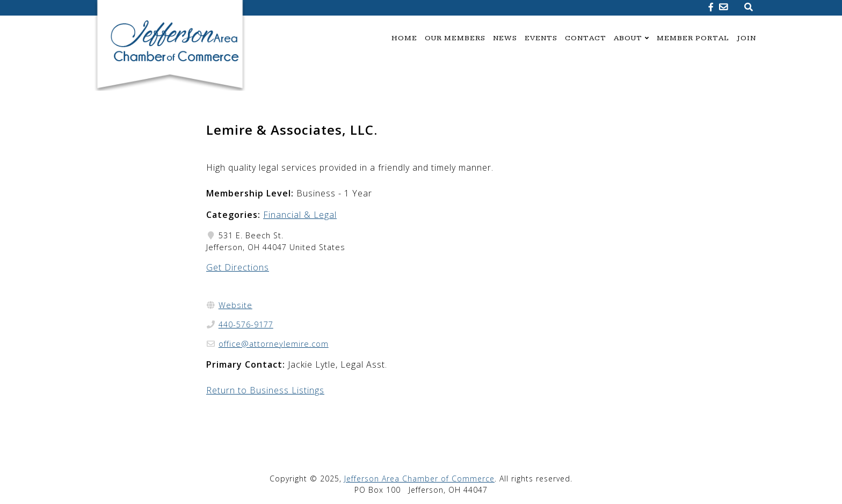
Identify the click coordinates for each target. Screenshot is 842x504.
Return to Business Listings (265, 390)
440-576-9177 (246, 324)
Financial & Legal (300, 215)
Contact (586, 38)
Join (746, 38)
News (505, 38)
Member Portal (693, 38)
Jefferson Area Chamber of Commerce (419, 479)
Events (541, 38)
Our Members (455, 38)
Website (235, 305)
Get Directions (238, 267)
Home (404, 38)
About (628, 38)
